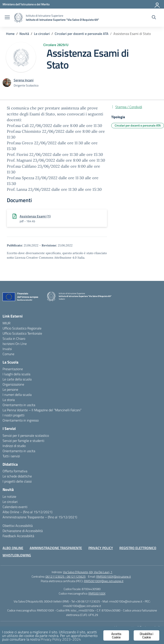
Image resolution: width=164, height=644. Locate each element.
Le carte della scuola (17, 379)
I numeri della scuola (17, 395)
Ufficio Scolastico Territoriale (22, 333)
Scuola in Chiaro (14, 338)
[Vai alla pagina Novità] (24, 34)
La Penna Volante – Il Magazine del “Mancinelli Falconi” (42, 410)
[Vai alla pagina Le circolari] (42, 34)
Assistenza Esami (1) (35, 216)
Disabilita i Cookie (146, 635)
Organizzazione (13, 384)
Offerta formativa (15, 471)
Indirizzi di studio (14, 446)
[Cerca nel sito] (154, 18)
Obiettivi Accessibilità (18, 526)
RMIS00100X (97, 593)
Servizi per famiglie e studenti (23, 441)
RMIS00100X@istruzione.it (114, 576)
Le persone (10, 389)
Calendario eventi (15, 507)
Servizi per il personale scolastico (26, 435)
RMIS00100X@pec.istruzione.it (104, 581)
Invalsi (7, 349)
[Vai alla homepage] (18, 18)
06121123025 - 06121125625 (66, 576)
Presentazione (13, 369)
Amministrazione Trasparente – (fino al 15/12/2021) (40, 517)
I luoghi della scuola (16, 374)
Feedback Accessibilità (18, 536)
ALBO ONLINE (13, 548)
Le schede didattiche (17, 476)
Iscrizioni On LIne (15, 344)
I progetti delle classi (17, 481)
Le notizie (9, 496)
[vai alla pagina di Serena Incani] (24, 80)
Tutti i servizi (11, 456)
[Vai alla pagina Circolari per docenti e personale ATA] (82, 34)
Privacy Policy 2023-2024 (61, 640)
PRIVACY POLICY (101, 548)
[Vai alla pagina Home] (10, 34)
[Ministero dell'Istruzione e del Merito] (26, 4)
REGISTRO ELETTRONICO (138, 548)
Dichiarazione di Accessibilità (23, 531)
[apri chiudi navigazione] (7, 18)
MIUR (7, 323)
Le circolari (10, 502)
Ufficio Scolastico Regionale (22, 328)
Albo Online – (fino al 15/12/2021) (27, 512)
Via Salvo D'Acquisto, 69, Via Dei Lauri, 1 (88, 572)
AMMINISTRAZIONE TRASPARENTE (56, 548)
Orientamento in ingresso (21, 420)
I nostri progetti (13, 415)
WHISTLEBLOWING (17, 555)
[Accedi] (157, 4)
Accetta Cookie (116, 635)
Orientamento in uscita (19, 405)
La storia (9, 400)
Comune (8, 354)
